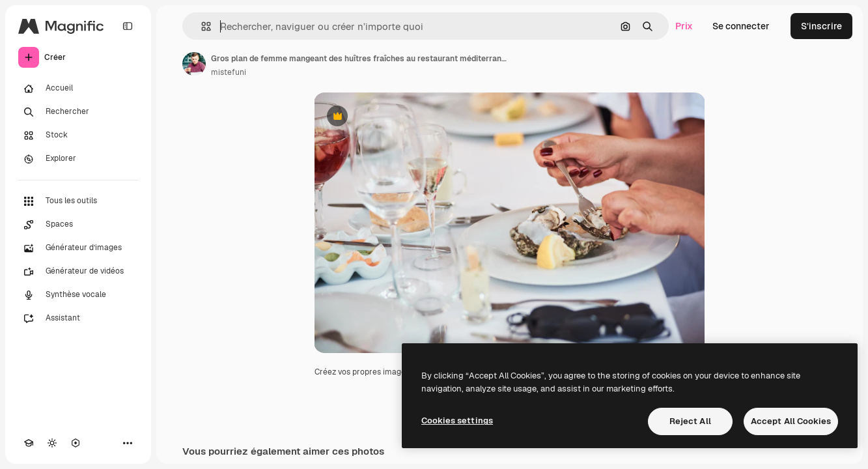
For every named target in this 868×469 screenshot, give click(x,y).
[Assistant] (78, 319)
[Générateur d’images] (78, 248)
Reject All (690, 421)
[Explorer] (78, 159)
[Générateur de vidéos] (78, 272)
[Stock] (78, 135)
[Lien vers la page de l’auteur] (194, 64)
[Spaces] (78, 225)
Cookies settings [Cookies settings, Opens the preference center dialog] (457, 420)
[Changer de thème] (52, 443)
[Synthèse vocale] (78, 295)
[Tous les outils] (78, 201)
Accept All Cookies (791, 421)
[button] (201, 26)
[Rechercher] (78, 112)
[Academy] (29, 443)
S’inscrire (821, 26)
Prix (684, 26)
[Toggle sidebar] (128, 26)
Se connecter (741, 26)
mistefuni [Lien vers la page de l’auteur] (229, 72)
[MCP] (76, 443)
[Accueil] (78, 89)
